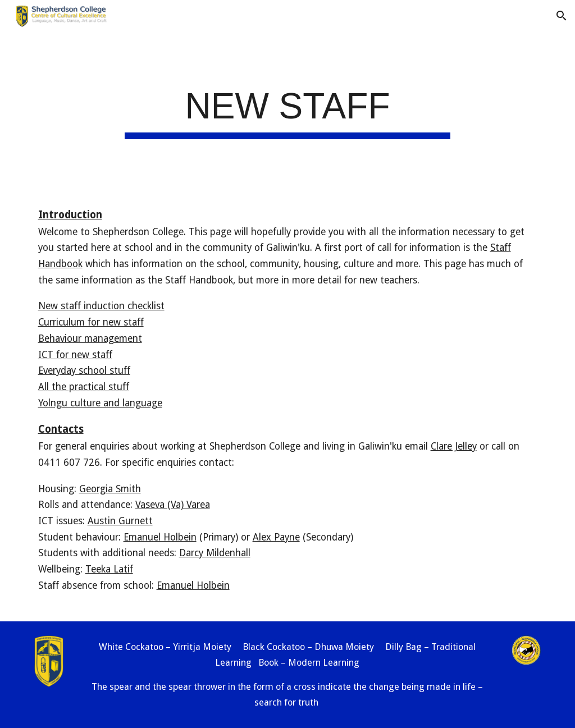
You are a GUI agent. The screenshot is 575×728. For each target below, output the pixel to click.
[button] (562, 16)
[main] (287, 110)
